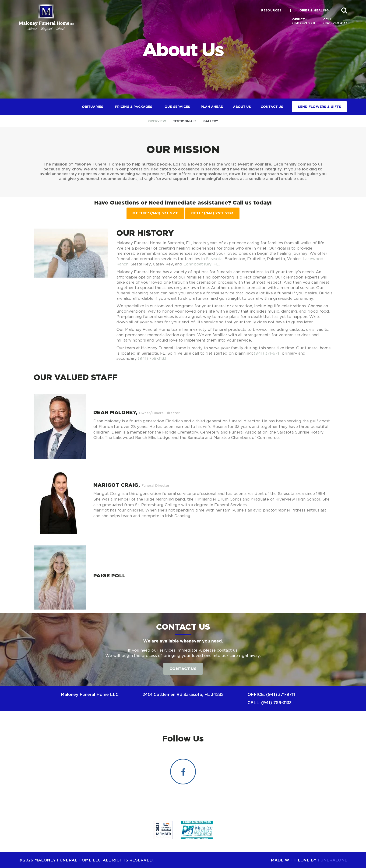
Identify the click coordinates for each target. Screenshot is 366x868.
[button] (344, 10)
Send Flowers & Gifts (319, 107)
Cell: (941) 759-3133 (212, 213)
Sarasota (214, 259)
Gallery (211, 121)
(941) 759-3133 (152, 358)
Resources (271, 10)
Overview (157, 121)
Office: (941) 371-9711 (155, 213)
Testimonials (185, 121)
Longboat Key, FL (201, 264)
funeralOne (333, 860)
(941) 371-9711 (267, 353)
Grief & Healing (314, 10)
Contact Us (183, 669)
